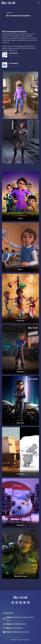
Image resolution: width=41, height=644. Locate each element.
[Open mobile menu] (39, 3)
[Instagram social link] (21, 603)
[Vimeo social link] (28, 603)
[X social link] (17, 603)
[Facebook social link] (13, 603)
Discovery (20, 321)
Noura (20, 218)
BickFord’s (21, 474)
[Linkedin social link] (24, 603)
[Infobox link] (11, 55)
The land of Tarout (21, 576)
